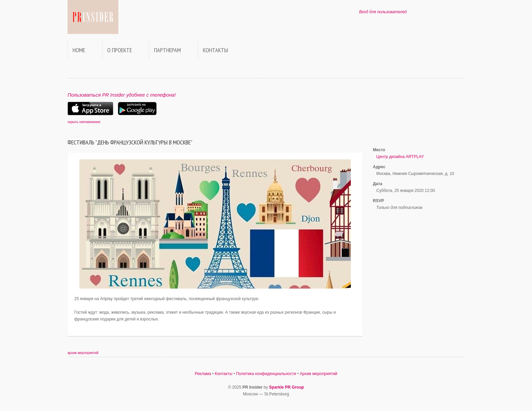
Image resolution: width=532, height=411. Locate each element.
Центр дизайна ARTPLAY (400, 157)
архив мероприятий (83, 353)
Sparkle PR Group (287, 387)
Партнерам (167, 50)
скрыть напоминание (84, 122)
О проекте (120, 50)
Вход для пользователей (383, 12)
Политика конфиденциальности (266, 374)
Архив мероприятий (319, 374)
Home (79, 50)
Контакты (215, 50)
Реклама (203, 374)
